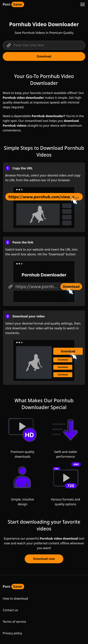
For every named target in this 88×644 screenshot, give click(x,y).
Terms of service (14, 622)
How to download (15, 598)
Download (44, 56)
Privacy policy (12, 633)
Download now (44, 559)
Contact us (10, 610)
